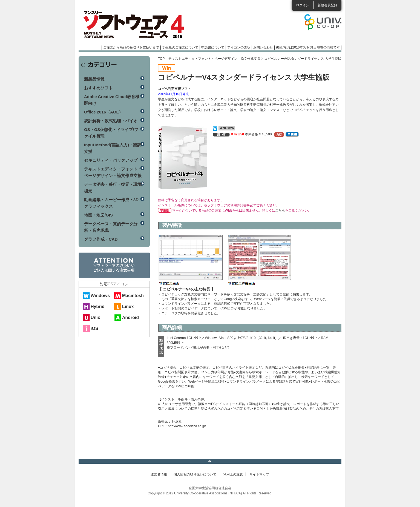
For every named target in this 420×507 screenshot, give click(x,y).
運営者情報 (159, 474)
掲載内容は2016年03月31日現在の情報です (308, 47)
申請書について (213, 47)
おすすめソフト (98, 88)
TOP (161, 59)
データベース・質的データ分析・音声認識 (111, 227)
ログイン (303, 5)
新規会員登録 (327, 5)
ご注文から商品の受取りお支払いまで (131, 47)
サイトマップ (259, 474)
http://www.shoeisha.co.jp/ (187, 426)
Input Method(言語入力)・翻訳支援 (113, 148)
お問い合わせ (263, 47)
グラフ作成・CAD (101, 239)
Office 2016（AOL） (103, 112)
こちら (280, 210)
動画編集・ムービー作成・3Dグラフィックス (111, 203)
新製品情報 (94, 79)
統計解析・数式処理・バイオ (111, 121)
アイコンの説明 (239, 47)
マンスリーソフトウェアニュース (137, 25)
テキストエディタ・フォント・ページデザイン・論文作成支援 (214, 59)
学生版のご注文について (180, 47)
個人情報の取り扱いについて (195, 474)
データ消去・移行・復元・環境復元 (113, 188)
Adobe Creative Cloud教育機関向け (112, 100)
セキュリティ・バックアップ (111, 160)
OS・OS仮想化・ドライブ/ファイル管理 (111, 133)
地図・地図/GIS (98, 215)
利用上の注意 (233, 474)
